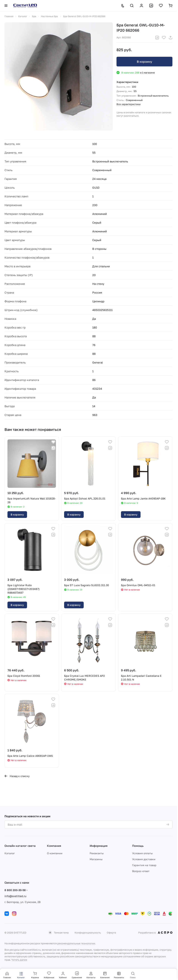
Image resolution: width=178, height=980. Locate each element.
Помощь (138, 846)
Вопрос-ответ (141, 871)
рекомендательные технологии (76, 943)
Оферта (111, 933)
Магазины (96, 859)
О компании (55, 853)
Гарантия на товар (144, 865)
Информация (99, 846)
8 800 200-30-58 (15, 890)
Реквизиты (97, 853)
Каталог (10, 853)
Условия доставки (144, 859)
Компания (54, 846)
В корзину (144, 62)
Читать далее (19, 960)
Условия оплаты (142, 853)
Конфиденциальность (88, 933)
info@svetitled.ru (15, 896)
